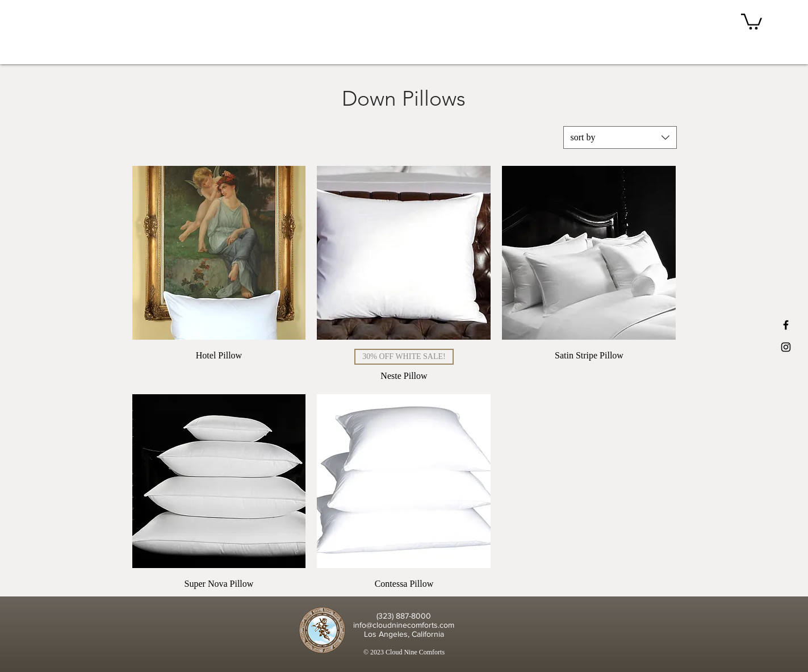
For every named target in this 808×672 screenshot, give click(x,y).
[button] (752, 21)
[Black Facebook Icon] (786, 325)
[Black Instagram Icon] (786, 347)
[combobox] (620, 137)
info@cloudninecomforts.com (404, 625)
